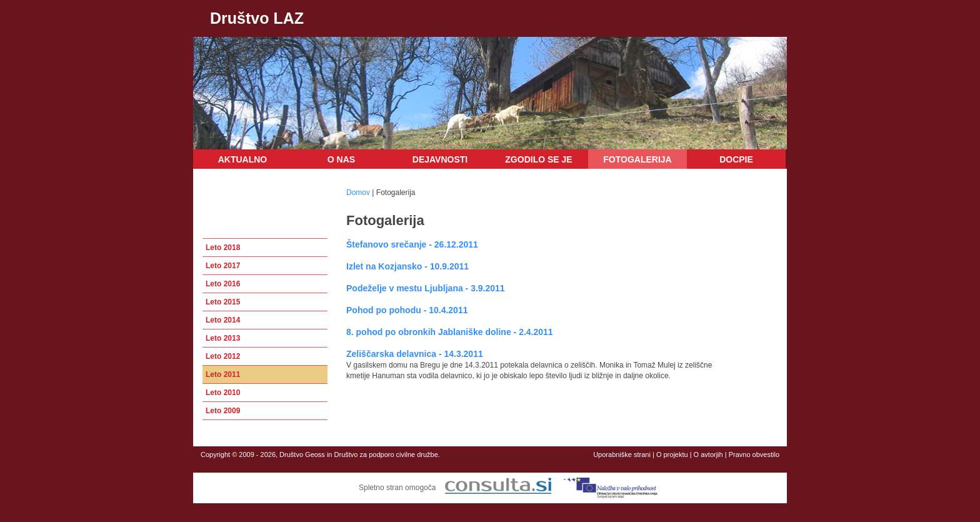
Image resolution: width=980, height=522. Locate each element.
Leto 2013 (223, 338)
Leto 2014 (223, 320)
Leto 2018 (223, 248)
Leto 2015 (223, 302)
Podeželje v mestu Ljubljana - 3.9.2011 (426, 288)
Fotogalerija (637, 159)
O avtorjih (708, 454)
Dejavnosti (440, 159)
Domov (358, 193)
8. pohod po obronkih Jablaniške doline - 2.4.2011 (450, 332)
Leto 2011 (223, 374)
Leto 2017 (223, 266)
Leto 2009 (223, 411)
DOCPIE (736, 159)
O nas (341, 159)
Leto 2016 (223, 284)
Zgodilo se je (538, 159)
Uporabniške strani (622, 454)
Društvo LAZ (257, 18)
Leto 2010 (223, 393)
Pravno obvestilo (754, 454)
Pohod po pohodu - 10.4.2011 (407, 310)
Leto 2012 (223, 356)
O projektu (672, 454)
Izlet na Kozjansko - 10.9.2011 (407, 266)
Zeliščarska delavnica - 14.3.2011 (415, 354)
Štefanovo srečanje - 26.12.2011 (412, 244)
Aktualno (243, 159)
